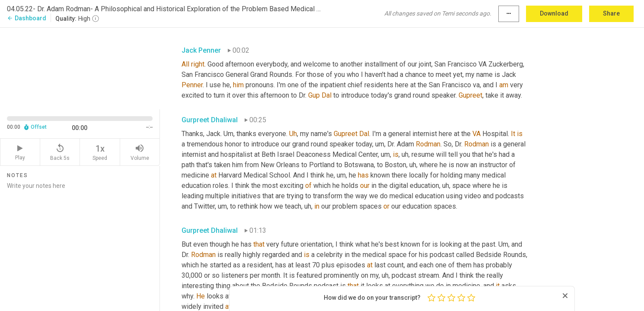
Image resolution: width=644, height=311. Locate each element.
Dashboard (27, 18)
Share (611, 13)
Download (554, 13)
